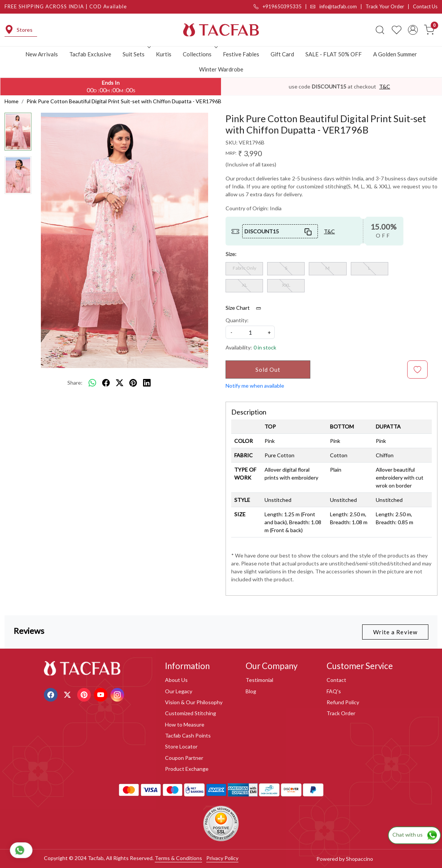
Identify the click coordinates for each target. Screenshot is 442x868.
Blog (251, 691)
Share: (75, 383)
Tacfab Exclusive (90, 54)
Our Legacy (179, 691)
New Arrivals (42, 54)
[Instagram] (118, 694)
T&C (385, 86)
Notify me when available (255, 386)
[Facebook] (52, 694)
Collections (199, 54)
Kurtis (164, 54)
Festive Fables (241, 54)
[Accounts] (413, 30)
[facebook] (106, 383)
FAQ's (334, 691)
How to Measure (185, 724)
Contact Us (425, 6)
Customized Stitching (191, 713)
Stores (19, 30)
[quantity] (250, 332)
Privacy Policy (222, 858)
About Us (176, 680)
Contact (336, 680)
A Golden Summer (395, 54)
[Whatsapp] (92, 383)
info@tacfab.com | (338, 6)
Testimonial (259, 680)
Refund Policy (343, 702)
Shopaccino (360, 859)
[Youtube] (102, 694)
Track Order (341, 713)
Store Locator (181, 746)
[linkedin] (147, 383)
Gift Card (282, 54)
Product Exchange (187, 769)
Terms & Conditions (178, 858)
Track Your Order (385, 6)
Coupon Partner (184, 758)
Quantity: (237, 320)
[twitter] (120, 383)
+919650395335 (278, 6)
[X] (68, 694)
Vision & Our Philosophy (194, 702)
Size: (231, 254)
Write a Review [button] (395, 632)
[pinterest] (133, 383)
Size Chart (246, 308)
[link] (380, 30)
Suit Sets (136, 54)
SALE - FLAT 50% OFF (334, 54)
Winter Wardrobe (221, 69)
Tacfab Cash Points (188, 735)
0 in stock (265, 347)
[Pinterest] (85, 694)
